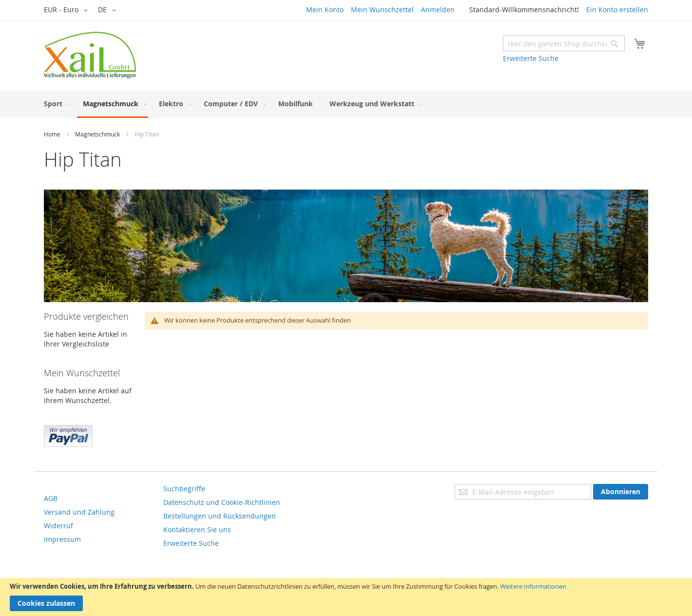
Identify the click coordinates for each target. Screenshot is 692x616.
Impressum (62, 539)
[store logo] (90, 55)
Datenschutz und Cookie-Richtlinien (222, 502)
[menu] (346, 104)
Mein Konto (325, 10)
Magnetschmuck (97, 134)
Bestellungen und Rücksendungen (220, 516)
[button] (67, 10)
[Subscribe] (621, 492)
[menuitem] (55, 104)
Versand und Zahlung (79, 512)
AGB (51, 498)
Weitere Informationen (533, 586)
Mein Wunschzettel (382, 10)
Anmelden (438, 10)
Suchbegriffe (184, 489)
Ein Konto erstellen (617, 10)
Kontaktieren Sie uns (197, 529)
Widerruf (58, 526)
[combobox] (564, 43)
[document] (346, 597)
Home (52, 134)
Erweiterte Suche (531, 58)
